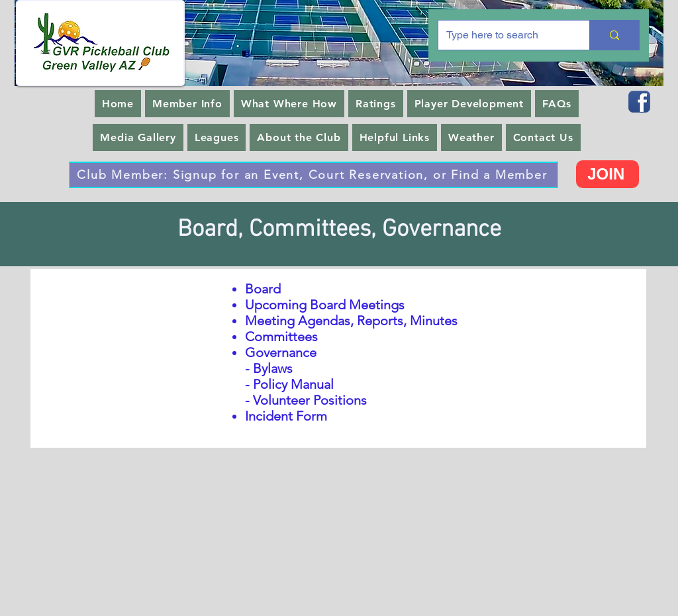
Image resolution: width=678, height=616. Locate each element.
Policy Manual (293, 384)
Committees (281, 336)
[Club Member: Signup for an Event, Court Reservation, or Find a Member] (314, 175)
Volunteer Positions (310, 400)
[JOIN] (607, 174)
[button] (187, 104)
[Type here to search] (504, 35)
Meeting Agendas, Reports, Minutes (351, 321)
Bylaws (273, 368)
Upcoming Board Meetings (325, 305)
